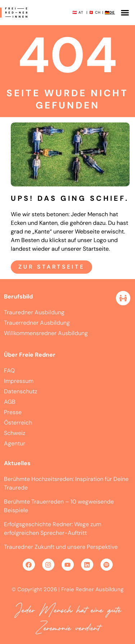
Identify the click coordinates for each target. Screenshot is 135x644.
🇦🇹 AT (78, 12)
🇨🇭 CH (95, 12)
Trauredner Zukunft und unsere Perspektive (61, 547)
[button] (125, 13)
